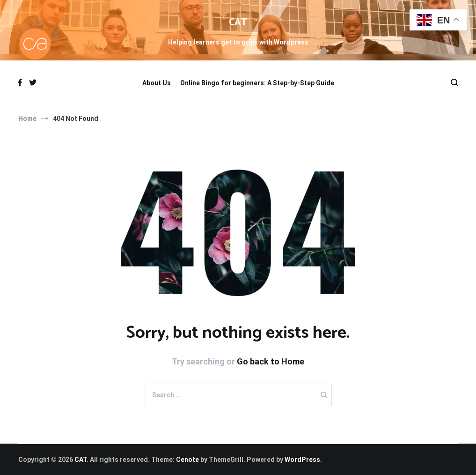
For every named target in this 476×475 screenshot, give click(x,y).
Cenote (187, 460)
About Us (157, 83)
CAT (238, 22)
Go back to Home (271, 361)
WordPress (302, 460)
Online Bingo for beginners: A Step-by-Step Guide (257, 83)
